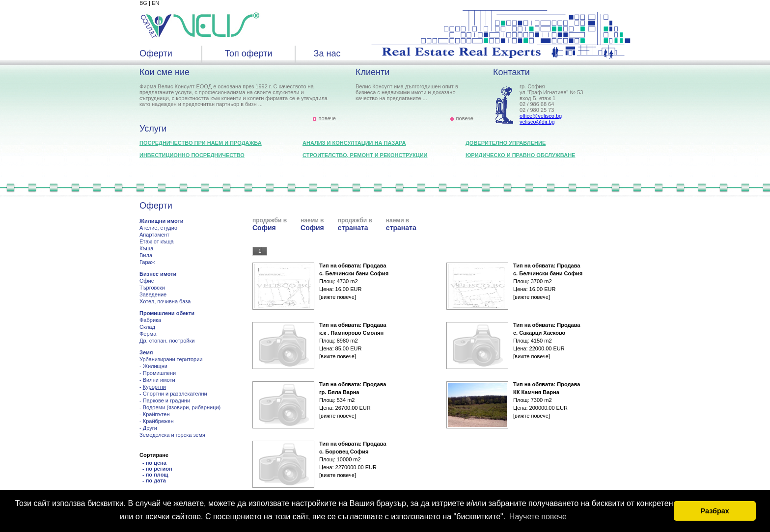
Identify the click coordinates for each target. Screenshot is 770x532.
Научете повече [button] (538, 517)
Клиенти (372, 72)
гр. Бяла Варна (339, 392)
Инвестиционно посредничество (192, 155)
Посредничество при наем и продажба (201, 143)
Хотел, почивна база (165, 301)
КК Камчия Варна (536, 392)
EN (155, 3)
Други (150, 428)
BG (143, 3)
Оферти (156, 53)
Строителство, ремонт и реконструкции (365, 155)
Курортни (154, 387)
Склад (147, 327)
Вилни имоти (159, 380)
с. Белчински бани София (354, 273)
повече (327, 118)
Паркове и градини (166, 400)
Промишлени (159, 373)
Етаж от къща (157, 241)
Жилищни (155, 366)
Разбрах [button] (715, 511)
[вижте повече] (338, 297)
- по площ (155, 475)
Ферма (148, 334)
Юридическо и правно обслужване (520, 155)
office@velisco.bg (541, 116)
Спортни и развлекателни (175, 394)
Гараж (147, 262)
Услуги (153, 129)
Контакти (511, 72)
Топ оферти (248, 53)
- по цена (154, 463)
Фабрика (150, 320)
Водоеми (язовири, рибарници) (182, 407)
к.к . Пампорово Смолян (351, 333)
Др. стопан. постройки (167, 341)
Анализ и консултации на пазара (354, 143)
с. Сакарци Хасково (539, 333)
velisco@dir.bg (537, 122)
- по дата (154, 480)
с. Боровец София (344, 452)
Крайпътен (156, 414)
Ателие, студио (158, 228)
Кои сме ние (165, 72)
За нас (327, 53)
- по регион (157, 469)
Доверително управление (506, 143)
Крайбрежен (158, 421)
